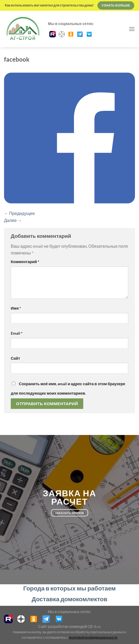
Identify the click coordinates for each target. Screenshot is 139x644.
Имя (16, 308)
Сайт (15, 358)
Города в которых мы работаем (69, 588)
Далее (13, 220)
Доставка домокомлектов (70, 599)
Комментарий (25, 262)
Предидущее (19, 213)
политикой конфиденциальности (93, 637)
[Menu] (132, 29)
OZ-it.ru (94, 626)
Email (17, 333)
